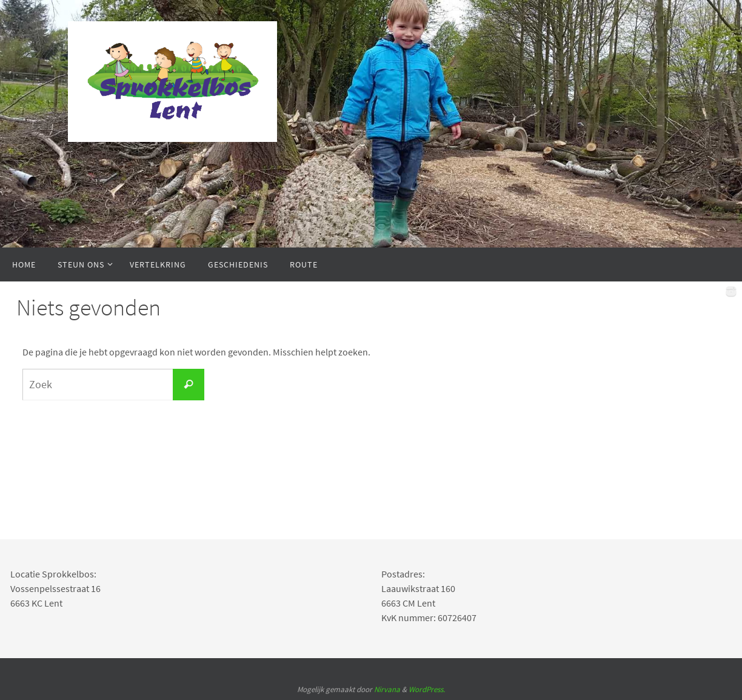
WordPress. (427, 689)
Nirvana (387, 689)
